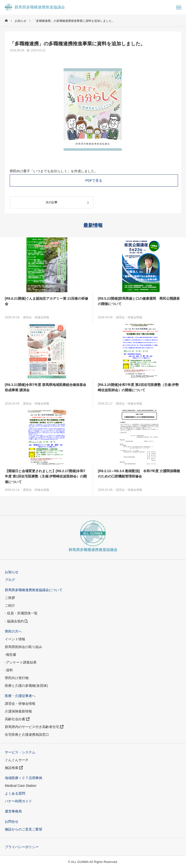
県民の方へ (13, 631)
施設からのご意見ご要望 (23, 829)
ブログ (10, 580)
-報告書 (11, 655)
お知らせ (12, 572)
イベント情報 (15, 639)
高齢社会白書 (17, 719)
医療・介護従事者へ (20, 696)
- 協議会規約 (16, 621)
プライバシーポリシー (22, 847)
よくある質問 (15, 793)
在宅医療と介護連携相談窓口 (27, 735)
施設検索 (14, 768)
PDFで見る (94, 180)
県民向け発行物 (17, 678)
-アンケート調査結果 (21, 662)
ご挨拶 (10, 598)
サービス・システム (20, 752)
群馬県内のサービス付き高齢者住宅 (34, 727)
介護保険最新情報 (18, 711)
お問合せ (12, 821)
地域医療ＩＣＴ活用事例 (23, 778)
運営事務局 (13, 811)
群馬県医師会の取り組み (23, 647)
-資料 (9, 670)
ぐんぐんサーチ (17, 760)
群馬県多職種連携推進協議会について (34, 590)
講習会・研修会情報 (36, 317)
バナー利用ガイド (18, 801)
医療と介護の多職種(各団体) (26, 686)
